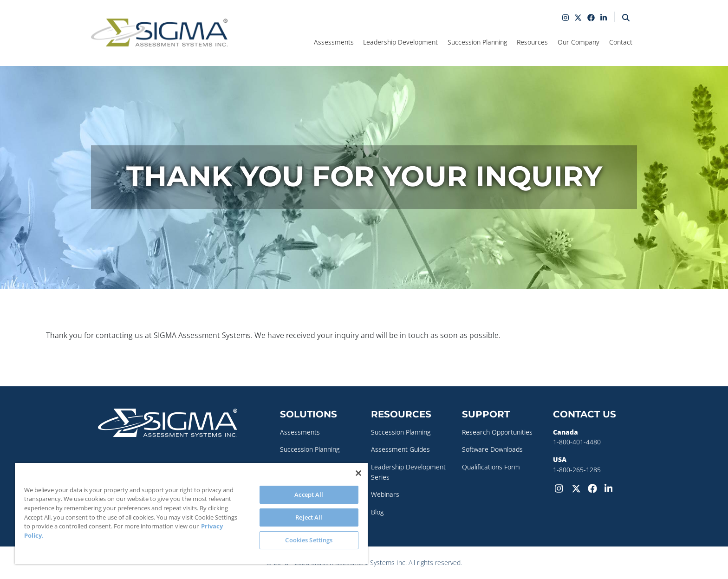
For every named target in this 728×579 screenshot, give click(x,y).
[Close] (358, 473)
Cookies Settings (309, 540)
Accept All (309, 494)
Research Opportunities (497, 432)
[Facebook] (594, 488)
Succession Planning (310, 449)
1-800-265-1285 (577, 470)
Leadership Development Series (408, 472)
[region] (191, 514)
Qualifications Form (491, 467)
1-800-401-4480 (577, 442)
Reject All (309, 517)
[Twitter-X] (578, 488)
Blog (377, 512)
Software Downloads (492, 449)
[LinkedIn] (611, 488)
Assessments (300, 432)
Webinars (385, 494)
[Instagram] (561, 488)
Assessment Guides (400, 449)
